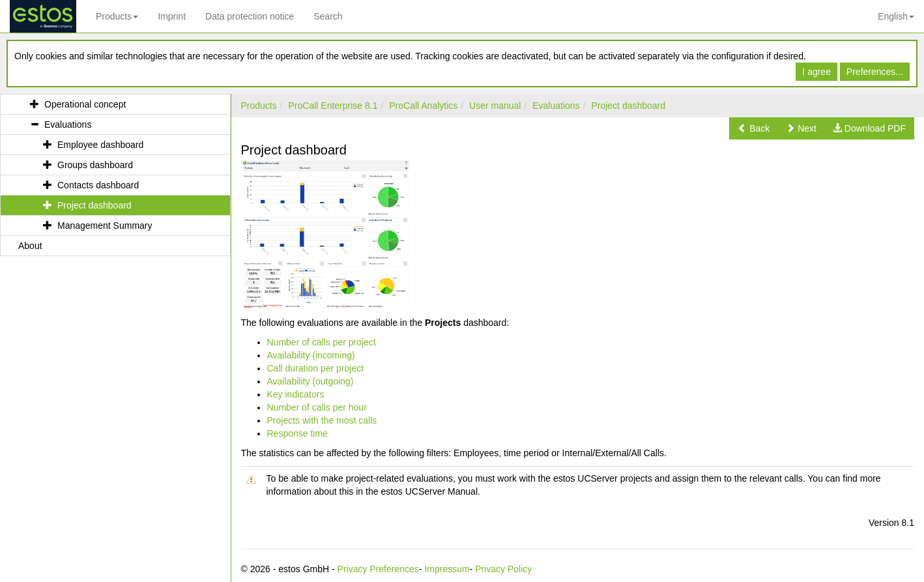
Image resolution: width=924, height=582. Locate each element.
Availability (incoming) (311, 355)
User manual (495, 106)
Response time (297, 433)
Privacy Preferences (378, 569)
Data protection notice (250, 16)
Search (328, 16)
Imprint (172, 16)
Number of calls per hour (317, 407)
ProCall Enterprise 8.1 (333, 106)
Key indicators (296, 394)
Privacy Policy (503, 569)
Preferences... (875, 72)
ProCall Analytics (423, 106)
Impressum (447, 569)
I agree (816, 72)
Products (117, 16)
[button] (754, 128)
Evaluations (556, 106)
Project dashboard (628, 106)
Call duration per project (316, 368)
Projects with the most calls (322, 420)
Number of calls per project (322, 342)
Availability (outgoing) (310, 381)
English (896, 16)
